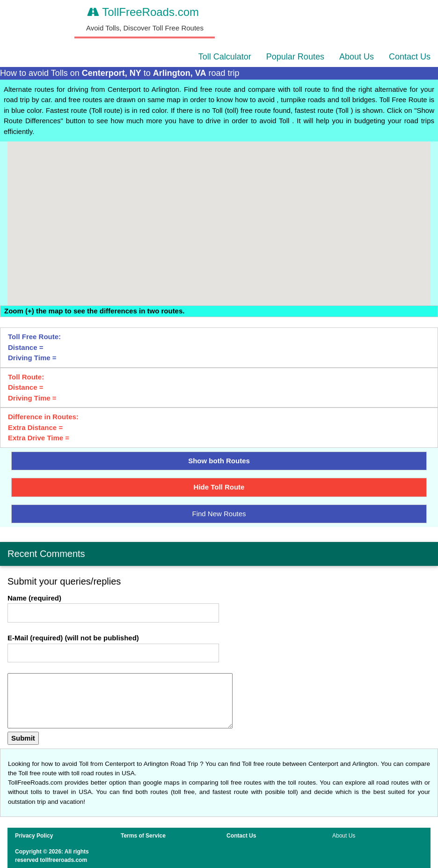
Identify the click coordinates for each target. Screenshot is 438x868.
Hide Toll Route (219, 487)
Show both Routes (219, 461)
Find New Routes (219, 514)
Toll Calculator (225, 57)
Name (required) (34, 598)
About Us (357, 57)
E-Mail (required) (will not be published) (73, 638)
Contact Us (410, 57)
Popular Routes (295, 57)
